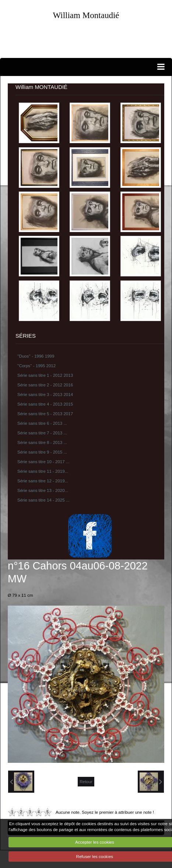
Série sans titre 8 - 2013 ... (42, 442)
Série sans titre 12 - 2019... (43, 481)
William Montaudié (86, 15)
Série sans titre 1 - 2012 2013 (45, 375)
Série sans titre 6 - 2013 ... (42, 423)
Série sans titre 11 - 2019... (43, 471)
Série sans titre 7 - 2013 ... (42, 433)
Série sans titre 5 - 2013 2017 (45, 414)
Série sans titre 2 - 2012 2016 (45, 385)
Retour (86, 782)
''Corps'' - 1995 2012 (36, 366)
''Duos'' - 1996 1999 (36, 356)
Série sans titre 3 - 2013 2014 (45, 395)
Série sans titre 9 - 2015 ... (42, 452)
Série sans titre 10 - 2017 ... (43, 462)
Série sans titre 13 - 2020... (43, 490)
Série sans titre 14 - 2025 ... (43, 500)
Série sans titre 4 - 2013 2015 (45, 404)
